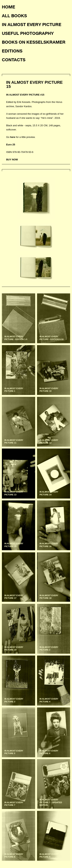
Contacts (14, 60)
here (13, 137)
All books (14, 16)
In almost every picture (32, 24)
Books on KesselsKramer (34, 42)
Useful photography (28, 33)
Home (9, 7)
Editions (12, 51)
